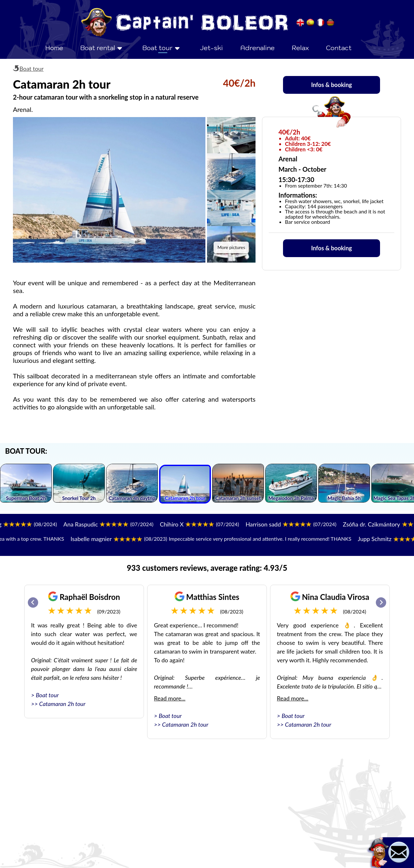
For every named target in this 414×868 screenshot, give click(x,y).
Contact (339, 48)
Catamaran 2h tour (62, 704)
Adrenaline (257, 48)
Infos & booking (332, 85)
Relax (300, 48)
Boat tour (32, 69)
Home (54, 48)
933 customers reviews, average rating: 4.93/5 (207, 568)
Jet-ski (211, 48)
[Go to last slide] (33, 602)
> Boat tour (45, 695)
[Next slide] (381, 602)
